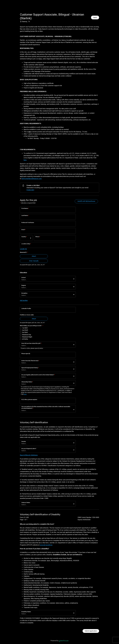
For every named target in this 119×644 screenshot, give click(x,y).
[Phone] (55, 239)
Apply (95, 17)
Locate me (23, 249)
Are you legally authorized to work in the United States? (38, 375)
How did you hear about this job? (31, 343)
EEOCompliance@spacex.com (32, 179)
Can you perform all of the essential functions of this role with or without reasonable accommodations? (46, 407)
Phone (38, 237)
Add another (24, 301)
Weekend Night (27, 337)
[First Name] (48, 211)
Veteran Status (26, 503)
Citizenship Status (27, 382)
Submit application (91, 631)
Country (24, 237)
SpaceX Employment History (30, 368)
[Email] (48, 232)
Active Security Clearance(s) (30, 361)
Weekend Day (27, 335)
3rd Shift (25, 332)
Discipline (24, 293)
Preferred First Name (28, 223)
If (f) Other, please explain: (29, 400)
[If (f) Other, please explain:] (48, 402)
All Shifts (25, 339)
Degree (24, 285)
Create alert (30, 190)
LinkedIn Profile (26, 309)
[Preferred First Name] (48, 225)
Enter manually (34, 261)
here (25, 160)
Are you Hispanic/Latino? (29, 449)
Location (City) (26, 244)
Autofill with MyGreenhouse (86, 201)
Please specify (26, 354)
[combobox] (22, 239)
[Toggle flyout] (31, 238)
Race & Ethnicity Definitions (29, 455)
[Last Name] (48, 218)
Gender (24, 441)
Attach (34, 256)
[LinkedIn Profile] (48, 311)
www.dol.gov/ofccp (46, 545)
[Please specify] (48, 356)
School (23, 278)
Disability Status (26, 612)
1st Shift (25, 328)
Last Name (25, 215)
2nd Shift (25, 330)
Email (24, 230)
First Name (25, 208)
